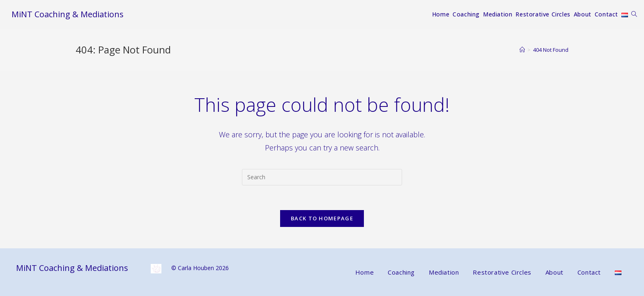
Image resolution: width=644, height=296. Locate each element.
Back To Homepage (322, 218)
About (554, 271)
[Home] (522, 50)
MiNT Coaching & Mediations (68, 14)
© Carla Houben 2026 (190, 267)
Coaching (401, 271)
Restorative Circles (502, 271)
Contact (589, 271)
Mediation (444, 271)
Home (365, 271)
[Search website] (634, 14)
